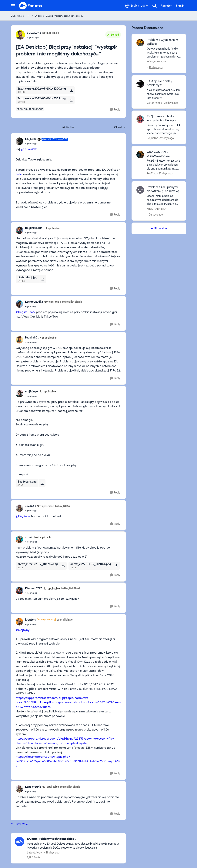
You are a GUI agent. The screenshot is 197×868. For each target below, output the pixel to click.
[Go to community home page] (31, 6)
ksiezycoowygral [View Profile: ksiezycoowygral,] (157, 61)
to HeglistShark (72, 302)
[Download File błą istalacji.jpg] (43, 279)
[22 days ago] (170, 103)
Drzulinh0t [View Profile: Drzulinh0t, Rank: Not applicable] (32, 338)
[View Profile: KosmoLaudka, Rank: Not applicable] (19, 304)
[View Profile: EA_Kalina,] (140, 119)
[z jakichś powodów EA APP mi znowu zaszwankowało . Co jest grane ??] (164, 94)
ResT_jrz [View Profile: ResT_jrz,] (152, 173)
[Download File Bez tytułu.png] (42, 483)
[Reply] (115, 110)
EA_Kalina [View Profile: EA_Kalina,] (152, 138)
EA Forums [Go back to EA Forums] (16, 16)
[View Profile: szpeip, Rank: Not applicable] (19, 539)
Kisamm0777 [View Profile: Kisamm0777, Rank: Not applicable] (33, 588)
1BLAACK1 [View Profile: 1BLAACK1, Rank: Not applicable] (34, 33)
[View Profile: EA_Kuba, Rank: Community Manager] (19, 141)
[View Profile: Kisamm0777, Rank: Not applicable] (19, 591)
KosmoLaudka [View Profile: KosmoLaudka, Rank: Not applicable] (34, 302)
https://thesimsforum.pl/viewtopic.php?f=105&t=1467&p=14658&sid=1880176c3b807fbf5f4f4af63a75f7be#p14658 (68, 761)
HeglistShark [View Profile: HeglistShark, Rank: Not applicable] (33, 228)
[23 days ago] (165, 173)
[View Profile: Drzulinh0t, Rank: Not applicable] (19, 340)
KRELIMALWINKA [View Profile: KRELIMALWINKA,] (157, 209)
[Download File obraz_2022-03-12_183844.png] (116, 566)
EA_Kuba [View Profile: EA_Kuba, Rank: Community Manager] (31, 139)
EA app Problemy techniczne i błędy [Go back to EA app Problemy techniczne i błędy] (64, 16)
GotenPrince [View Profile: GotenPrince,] (154, 103)
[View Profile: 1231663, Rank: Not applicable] (19, 508)
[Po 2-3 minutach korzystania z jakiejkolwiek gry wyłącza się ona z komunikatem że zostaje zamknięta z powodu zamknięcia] (164, 165)
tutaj (19, 174)
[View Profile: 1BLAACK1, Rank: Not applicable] (20, 35)
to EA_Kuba (62, 506)
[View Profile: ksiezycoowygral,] (140, 43)
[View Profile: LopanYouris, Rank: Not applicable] (19, 789)
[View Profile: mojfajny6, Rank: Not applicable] (19, 394)
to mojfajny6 (65, 620)
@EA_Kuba (23, 516)
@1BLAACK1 (29, 149)
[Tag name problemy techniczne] (30, 109)
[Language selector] (137, 6)
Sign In (180, 6)
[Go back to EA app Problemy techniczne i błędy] (74, 839)
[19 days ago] (155, 67)
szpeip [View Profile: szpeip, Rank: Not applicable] (29, 537)
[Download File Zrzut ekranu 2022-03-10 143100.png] (71, 90)
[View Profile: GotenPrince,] (140, 84)
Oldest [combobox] (120, 127)
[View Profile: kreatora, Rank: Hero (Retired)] (19, 622)
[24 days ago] (155, 215)
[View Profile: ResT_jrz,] (140, 155)
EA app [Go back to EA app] (38, 16)
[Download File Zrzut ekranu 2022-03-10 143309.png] (71, 100)
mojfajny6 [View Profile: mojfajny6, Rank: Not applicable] (32, 391)
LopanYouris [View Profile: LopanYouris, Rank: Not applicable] (33, 787)
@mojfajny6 (23, 630)
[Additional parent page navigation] (28, 16)
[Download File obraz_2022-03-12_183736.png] (63, 566)
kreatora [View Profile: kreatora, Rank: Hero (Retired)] (31, 620)
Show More (19, 824)
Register (166, 6)
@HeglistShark (25, 312)
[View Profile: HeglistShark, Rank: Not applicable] (19, 230)
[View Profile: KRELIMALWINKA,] (140, 190)
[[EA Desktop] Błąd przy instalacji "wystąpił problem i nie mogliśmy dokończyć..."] (47, 144)
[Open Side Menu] (13, 6)
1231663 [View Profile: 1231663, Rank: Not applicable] (31, 506)
